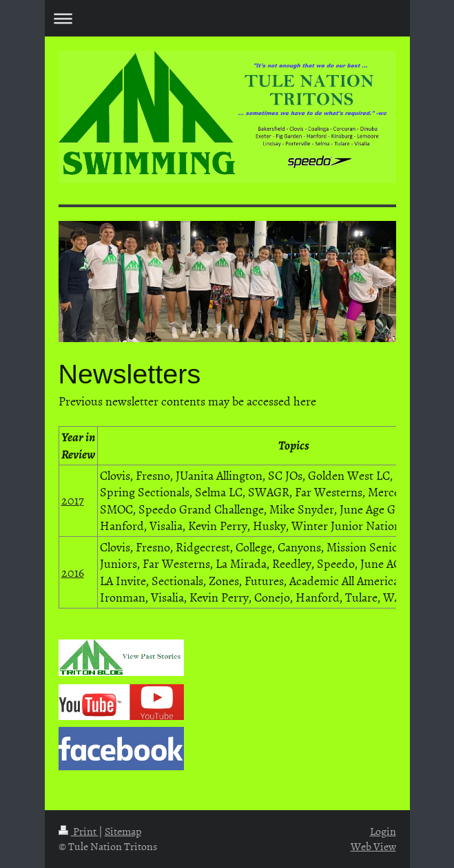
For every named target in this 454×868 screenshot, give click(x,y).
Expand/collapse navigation (227, 18)
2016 (73, 572)
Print (79, 831)
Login (383, 831)
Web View (373, 846)
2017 (73, 500)
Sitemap (123, 831)
